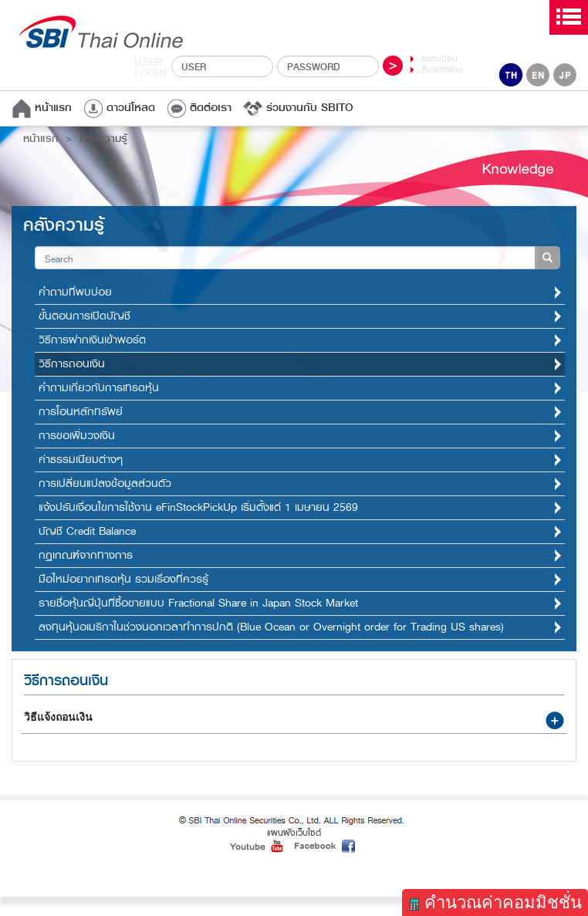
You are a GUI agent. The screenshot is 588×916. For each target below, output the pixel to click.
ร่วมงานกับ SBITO (298, 108)
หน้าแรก (42, 108)
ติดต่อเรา (199, 108)
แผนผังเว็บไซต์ (294, 833)
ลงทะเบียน (439, 59)
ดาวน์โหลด (119, 108)
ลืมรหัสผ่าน (442, 70)
